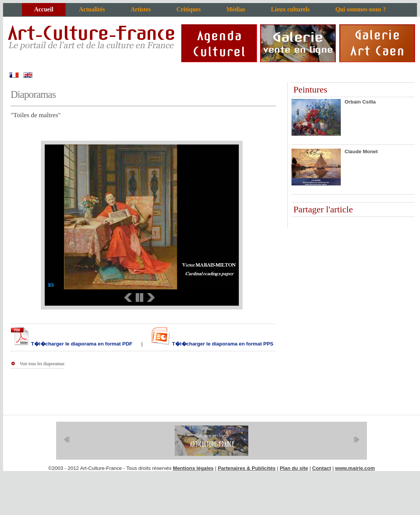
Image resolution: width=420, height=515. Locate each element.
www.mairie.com (355, 468)
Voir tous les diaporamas (42, 364)
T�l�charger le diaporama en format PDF (81, 344)
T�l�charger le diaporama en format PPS (222, 344)
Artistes (140, 9)
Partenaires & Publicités (247, 468)
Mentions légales (193, 468)
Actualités (92, 9)
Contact (322, 468)
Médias (236, 9)
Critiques (188, 9)
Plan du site (294, 468)
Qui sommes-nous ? (361, 9)
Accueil (44, 9)
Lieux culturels (290, 9)
